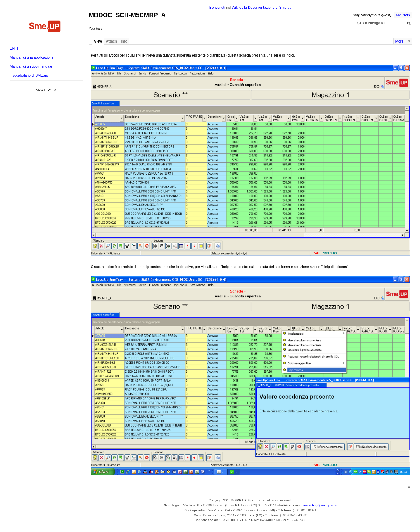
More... (401, 41)
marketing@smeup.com (320, 505)
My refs (403, 15)
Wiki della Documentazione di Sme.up (262, 8)
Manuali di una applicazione (32, 57)
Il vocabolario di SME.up (29, 75)
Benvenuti (217, 8)
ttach (111, 41)
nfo (124, 41)
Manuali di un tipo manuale (31, 66)
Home (45, 27)
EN (12, 48)
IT (17, 48)
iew (98, 41)
